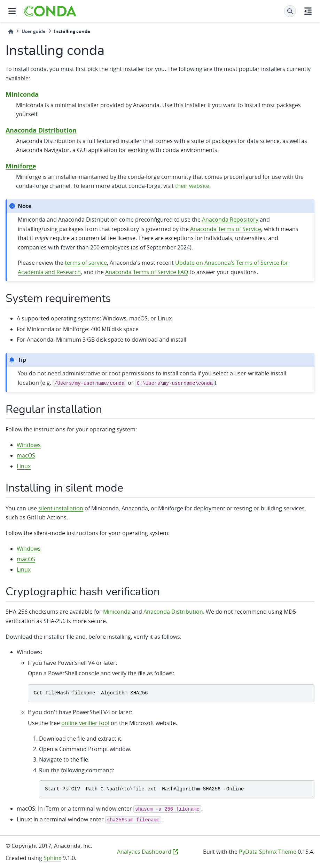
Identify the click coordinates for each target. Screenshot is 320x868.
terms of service (86, 263)
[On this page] (308, 11)
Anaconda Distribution (41, 130)
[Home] (11, 31)
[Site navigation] (12, 11)
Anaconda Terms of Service (226, 229)
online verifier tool (85, 723)
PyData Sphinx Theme (268, 852)
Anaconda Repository (230, 220)
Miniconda (22, 94)
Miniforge (21, 166)
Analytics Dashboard (148, 852)
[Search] (290, 11)
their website (192, 186)
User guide (34, 31)
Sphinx (52, 858)
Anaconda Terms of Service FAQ (147, 272)
